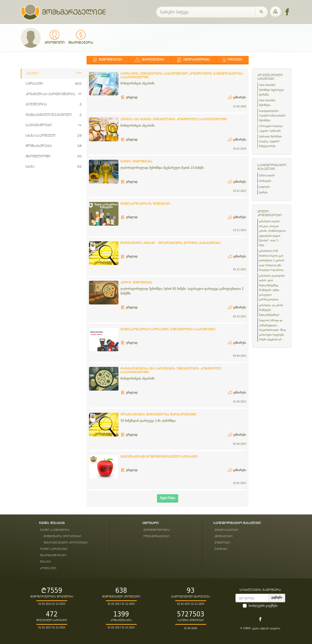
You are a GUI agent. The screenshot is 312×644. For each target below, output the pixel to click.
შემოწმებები (107, 60)
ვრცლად (129, 97)
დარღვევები (150, 60)
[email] (252, 598)
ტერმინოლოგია (156, 530)
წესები (45, 562)
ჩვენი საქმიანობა (55, 530)
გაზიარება (237, 97)
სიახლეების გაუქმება (263, 606)
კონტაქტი (48, 568)
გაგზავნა (277, 597)
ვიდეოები (264, 187)
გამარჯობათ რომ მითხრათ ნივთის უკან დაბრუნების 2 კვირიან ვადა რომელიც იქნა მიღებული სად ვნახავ (272, 260)
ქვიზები (263, 192)
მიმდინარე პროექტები (62, 536)
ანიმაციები (265, 181)
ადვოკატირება (194, 60)
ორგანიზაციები (156, 536)
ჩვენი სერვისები (54, 549)
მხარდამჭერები (53, 555)
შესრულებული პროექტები (66, 543)
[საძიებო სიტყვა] (206, 12)
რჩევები (233, 60)
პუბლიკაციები (267, 175)
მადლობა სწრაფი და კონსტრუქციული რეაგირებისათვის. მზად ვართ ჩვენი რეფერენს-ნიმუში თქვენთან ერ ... (272, 330)
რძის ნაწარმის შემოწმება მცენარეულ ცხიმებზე (272, 90)
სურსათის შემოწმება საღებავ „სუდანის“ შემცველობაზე (271, 141)
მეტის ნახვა (168, 498)
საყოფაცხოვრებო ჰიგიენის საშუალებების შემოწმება (272, 116)
